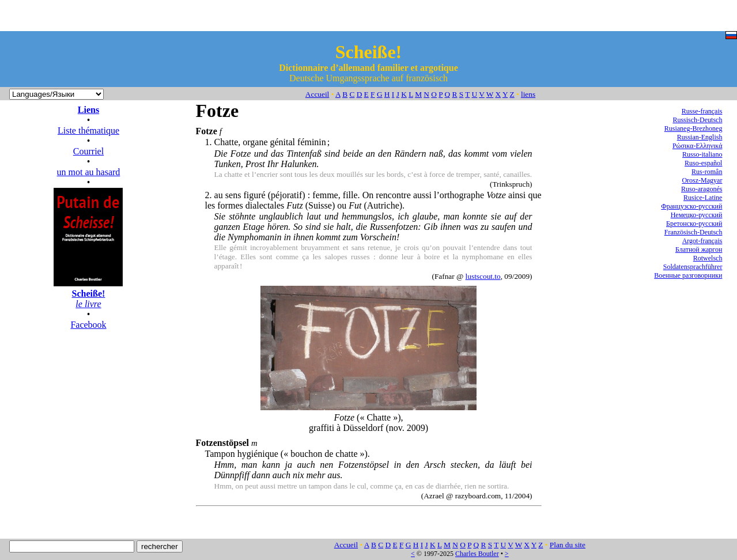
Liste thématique (88, 130)
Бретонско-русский (694, 224)
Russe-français (702, 111)
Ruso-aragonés (702, 189)
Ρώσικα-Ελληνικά (698, 146)
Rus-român (707, 172)
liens (528, 94)
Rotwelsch (708, 258)
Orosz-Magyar (702, 180)
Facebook (88, 325)
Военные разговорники (688, 275)
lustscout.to (483, 276)
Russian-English (700, 137)
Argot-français (702, 241)
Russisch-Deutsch (697, 120)
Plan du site (568, 545)
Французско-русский (691, 206)
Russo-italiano (702, 154)
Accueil (317, 94)
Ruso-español (703, 163)
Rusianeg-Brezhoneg (693, 128)
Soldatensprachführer (693, 267)
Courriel (88, 151)
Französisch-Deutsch (693, 232)
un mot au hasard (89, 172)
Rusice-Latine (703, 198)
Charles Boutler (477, 554)
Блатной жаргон (699, 249)
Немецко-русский (697, 215)
